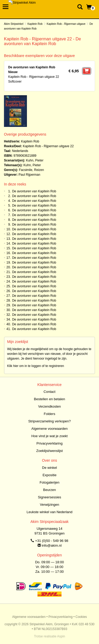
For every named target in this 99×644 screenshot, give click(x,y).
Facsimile (26, 170)
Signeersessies (49, 497)
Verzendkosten (49, 406)
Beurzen (49, 490)
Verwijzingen (49, 505)
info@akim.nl (52, 545)
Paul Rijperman (29, 175)
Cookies (81, 617)
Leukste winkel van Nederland (49, 512)
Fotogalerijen (49, 482)
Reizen (39, 170)
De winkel (49, 468)
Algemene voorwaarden (49, 429)
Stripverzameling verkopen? (49, 421)
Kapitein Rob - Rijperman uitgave (66, 24)
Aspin (61, 636)
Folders (49, 414)
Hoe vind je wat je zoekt (49, 436)
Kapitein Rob (35, 24)
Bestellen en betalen (50, 399)
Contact (49, 392)
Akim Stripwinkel (14, 24)
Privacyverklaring (49, 443)
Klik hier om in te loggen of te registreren (36, 366)
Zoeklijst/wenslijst (49, 451)
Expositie (49, 475)
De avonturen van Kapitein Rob (34, 191)
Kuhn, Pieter (35, 160)
